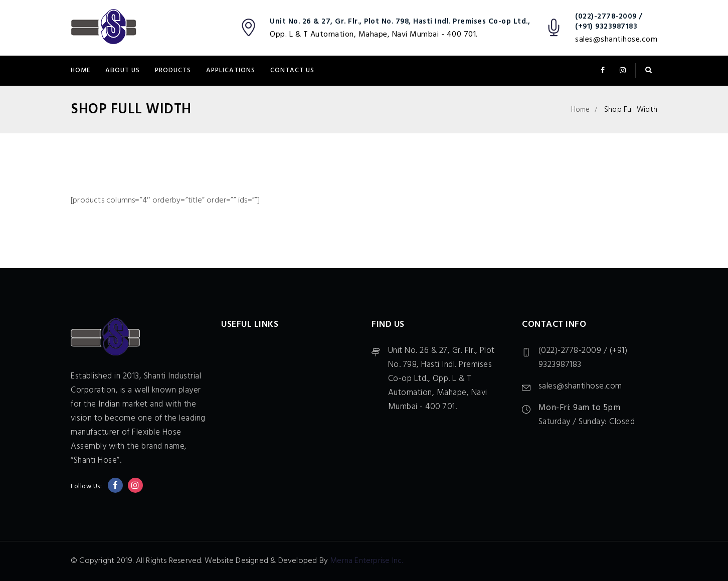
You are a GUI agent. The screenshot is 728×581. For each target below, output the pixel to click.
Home (80, 70)
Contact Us (292, 70)
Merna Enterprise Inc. (366, 561)
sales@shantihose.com (616, 40)
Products (173, 70)
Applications (231, 70)
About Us (123, 70)
